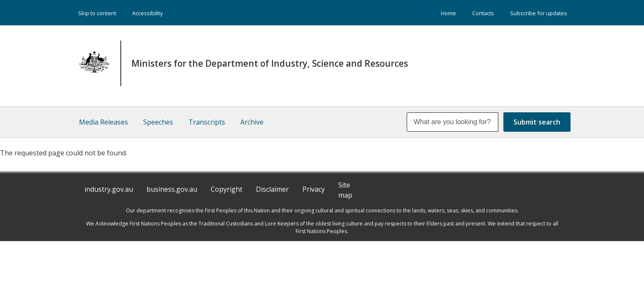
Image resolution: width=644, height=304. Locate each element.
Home (448, 13)
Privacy (314, 189)
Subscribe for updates (539, 13)
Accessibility (147, 13)
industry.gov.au (109, 189)
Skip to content (97, 13)
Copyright (227, 189)
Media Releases (103, 122)
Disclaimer (272, 189)
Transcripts (207, 122)
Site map (345, 190)
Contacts (483, 13)
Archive (252, 122)
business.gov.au (172, 189)
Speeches (158, 122)
